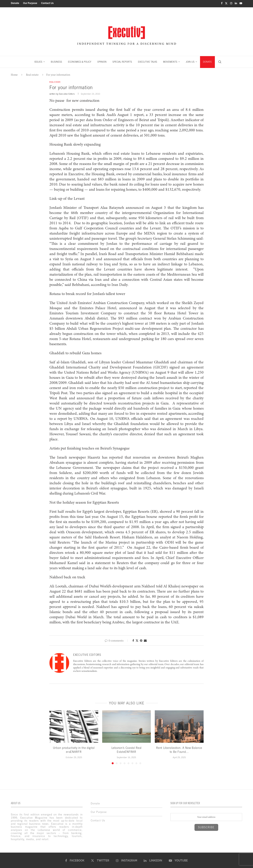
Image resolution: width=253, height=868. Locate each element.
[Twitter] (226, 3)
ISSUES (38, 61)
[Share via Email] (145, 640)
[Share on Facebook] (133, 640)
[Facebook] (222, 3)
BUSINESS (56, 61)
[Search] (220, 61)
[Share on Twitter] (137, 640)
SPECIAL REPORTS (122, 61)
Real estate (32, 74)
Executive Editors (67, 93)
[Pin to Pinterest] (141, 640)
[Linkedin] (236, 3)
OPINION (102, 61)
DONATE (207, 61)
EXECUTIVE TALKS (148, 61)
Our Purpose (30, 3)
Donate (15, 3)
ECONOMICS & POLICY (80, 61)
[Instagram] (231, 3)
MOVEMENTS (170, 61)
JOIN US (190, 61)
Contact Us (47, 3)
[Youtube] (241, 3)
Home (14, 74)
